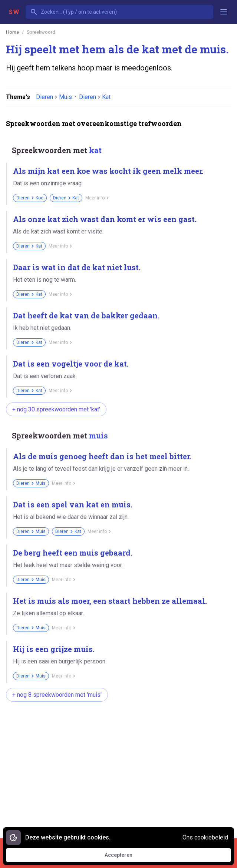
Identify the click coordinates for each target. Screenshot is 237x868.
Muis (65, 97)
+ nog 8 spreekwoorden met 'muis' (57, 695)
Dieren (45, 97)
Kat (106, 97)
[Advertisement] (121, 766)
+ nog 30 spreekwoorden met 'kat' (56, 409)
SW (14, 12)
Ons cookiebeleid (205, 837)
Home (12, 32)
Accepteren (125, 857)
